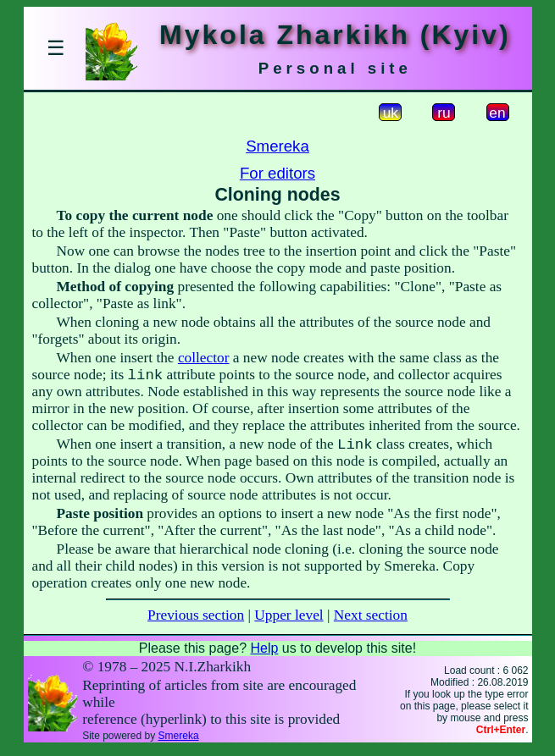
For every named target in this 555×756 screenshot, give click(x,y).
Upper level (289, 622)
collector (204, 358)
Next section (371, 622)
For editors (277, 173)
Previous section (196, 622)
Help (264, 655)
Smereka (277, 146)
